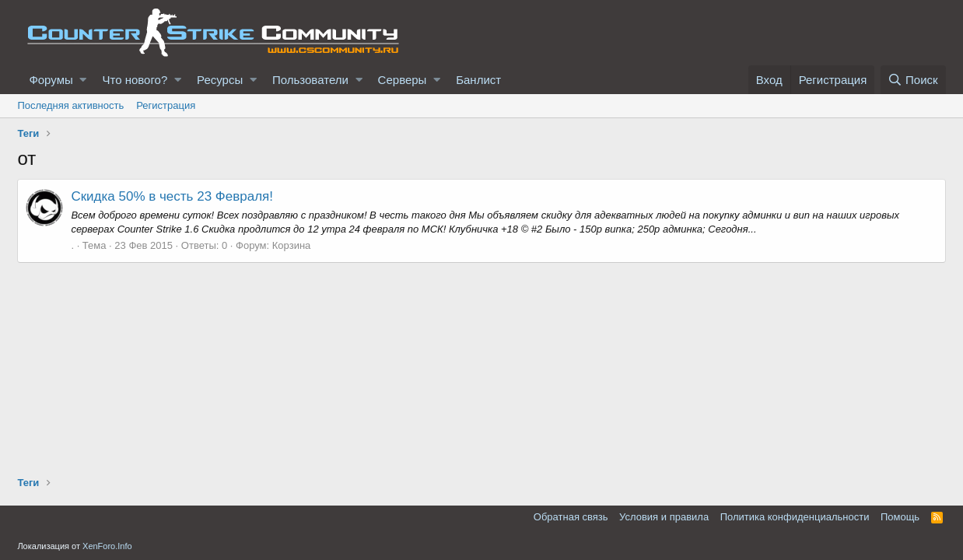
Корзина (292, 245)
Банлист (478, 80)
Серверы (403, 80)
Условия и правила (664, 517)
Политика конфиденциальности (795, 517)
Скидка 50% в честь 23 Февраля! (172, 196)
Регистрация (166, 105)
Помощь (900, 517)
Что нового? (135, 80)
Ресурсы (220, 80)
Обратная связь (571, 517)
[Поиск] (913, 80)
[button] (83, 80)
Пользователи (310, 80)
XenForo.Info (107, 546)
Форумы (51, 80)
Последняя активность (70, 105)
